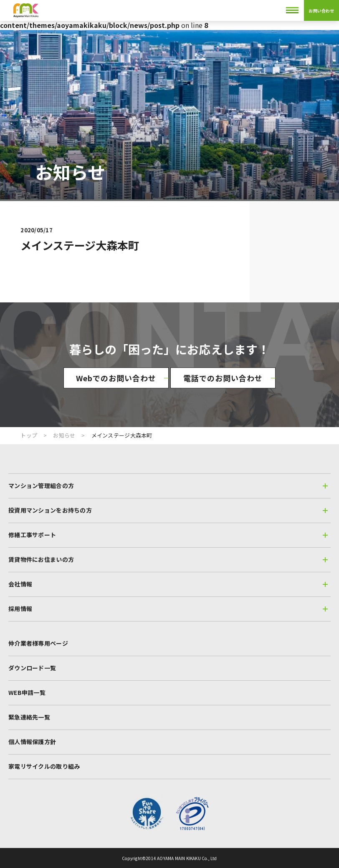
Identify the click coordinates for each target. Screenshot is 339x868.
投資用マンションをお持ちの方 (168, 510)
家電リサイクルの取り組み (44, 766)
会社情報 (168, 584)
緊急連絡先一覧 (29, 717)
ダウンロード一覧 (32, 668)
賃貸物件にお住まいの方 (168, 559)
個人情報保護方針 (32, 742)
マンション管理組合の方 (168, 486)
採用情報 (168, 609)
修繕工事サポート (168, 535)
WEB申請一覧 (27, 692)
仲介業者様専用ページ (38, 643)
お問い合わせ (321, 11)
